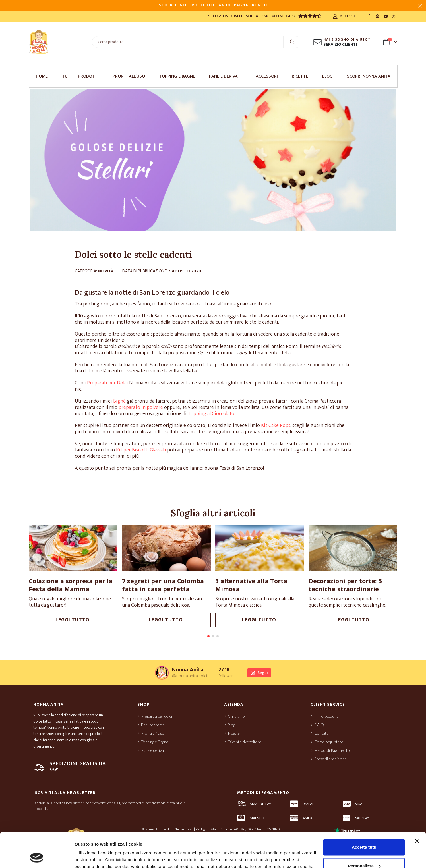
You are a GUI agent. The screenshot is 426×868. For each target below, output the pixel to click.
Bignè (119, 401)
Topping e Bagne (177, 76)
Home (42, 76)
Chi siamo (236, 719)
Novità (106, 271)
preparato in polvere (141, 407)
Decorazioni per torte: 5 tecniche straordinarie (345, 585)
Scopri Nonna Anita (369, 76)
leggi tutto (73, 620)
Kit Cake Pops (276, 426)
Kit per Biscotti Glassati (141, 450)
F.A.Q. (319, 728)
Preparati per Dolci (107, 383)
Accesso (345, 16)
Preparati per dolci (157, 719)
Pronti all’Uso (129, 76)
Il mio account (326, 719)
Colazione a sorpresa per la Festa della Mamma (71, 585)
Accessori (267, 76)
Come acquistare (329, 745)
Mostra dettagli (90, 857)
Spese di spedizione (330, 762)
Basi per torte (153, 728)
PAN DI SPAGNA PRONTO (242, 5)
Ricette (300, 76)
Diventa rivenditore (245, 745)
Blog (327, 76)
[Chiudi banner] (417, 809)
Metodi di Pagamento (332, 753)
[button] (208, 639)
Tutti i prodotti (80, 76)
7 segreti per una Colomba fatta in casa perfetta (163, 585)
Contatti (321, 736)
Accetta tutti (364, 815)
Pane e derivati (225, 76)
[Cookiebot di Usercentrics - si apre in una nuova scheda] (37, 857)
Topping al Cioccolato (210, 414)
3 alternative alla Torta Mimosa (251, 585)
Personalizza (364, 833)
